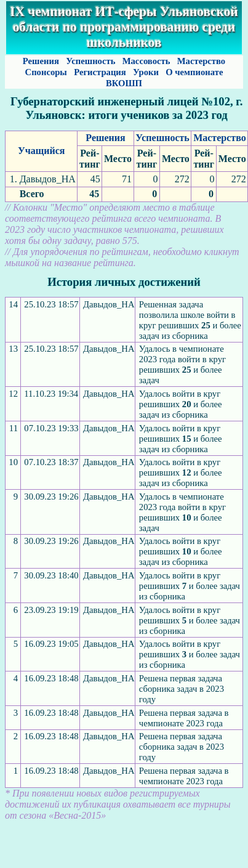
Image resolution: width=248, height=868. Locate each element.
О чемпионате (194, 72)
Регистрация (100, 72)
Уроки (146, 72)
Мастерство (201, 61)
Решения (41, 61)
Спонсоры (46, 72)
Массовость (146, 61)
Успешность (90, 61)
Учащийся (41, 151)
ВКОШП (124, 83)
